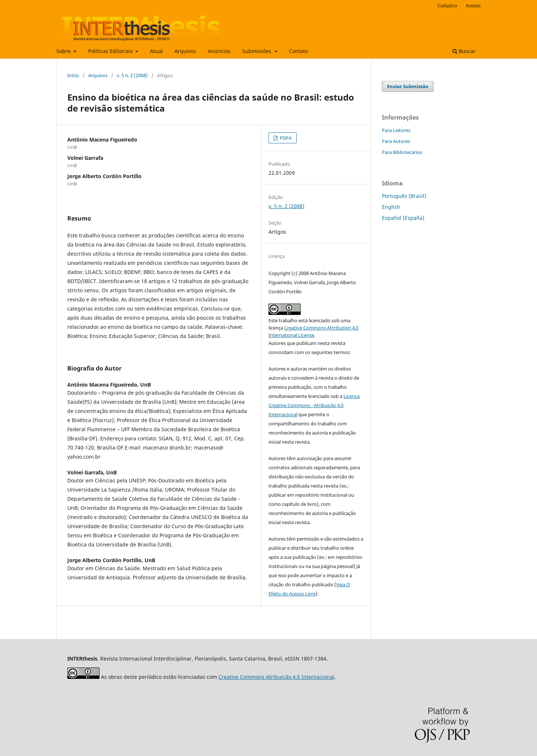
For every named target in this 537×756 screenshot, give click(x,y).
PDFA (285, 138)
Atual (156, 51)
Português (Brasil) (404, 196)
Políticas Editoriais (111, 51)
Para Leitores (396, 130)
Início (73, 75)
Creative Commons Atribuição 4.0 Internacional (276, 677)
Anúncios (219, 51)
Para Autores (396, 141)
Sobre (64, 51)
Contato (298, 51)
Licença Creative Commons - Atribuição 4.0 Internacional (314, 405)
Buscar (464, 51)
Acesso (473, 5)
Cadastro (447, 5)
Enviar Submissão (408, 86)
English (391, 207)
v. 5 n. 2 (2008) (132, 75)
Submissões (258, 51)
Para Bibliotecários (402, 152)
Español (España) (403, 218)
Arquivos (185, 51)
